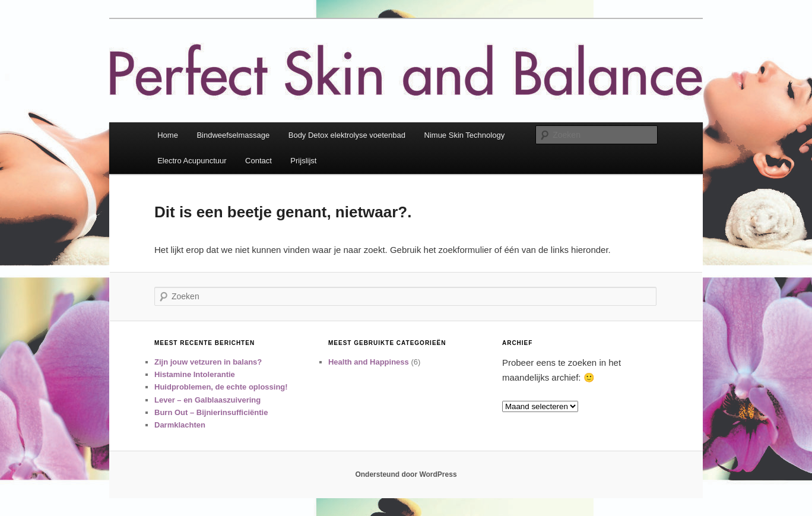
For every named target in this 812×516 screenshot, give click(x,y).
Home (168, 135)
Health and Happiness (369, 362)
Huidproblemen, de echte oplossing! (221, 387)
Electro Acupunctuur (192, 161)
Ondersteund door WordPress (406, 474)
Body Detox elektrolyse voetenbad (347, 135)
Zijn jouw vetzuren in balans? (208, 362)
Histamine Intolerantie (195, 374)
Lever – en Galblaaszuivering (207, 400)
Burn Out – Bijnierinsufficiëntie (211, 412)
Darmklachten (180, 425)
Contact (258, 161)
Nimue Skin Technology (465, 135)
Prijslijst (303, 161)
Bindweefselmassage (233, 135)
